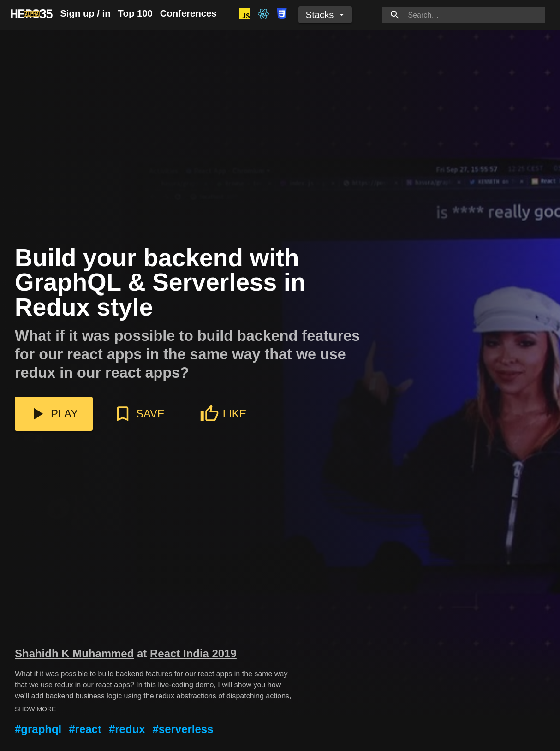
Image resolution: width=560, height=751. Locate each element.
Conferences (188, 13)
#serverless (183, 729)
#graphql (38, 729)
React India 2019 (193, 653)
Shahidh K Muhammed (74, 653)
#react (85, 729)
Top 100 (135, 13)
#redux (127, 729)
